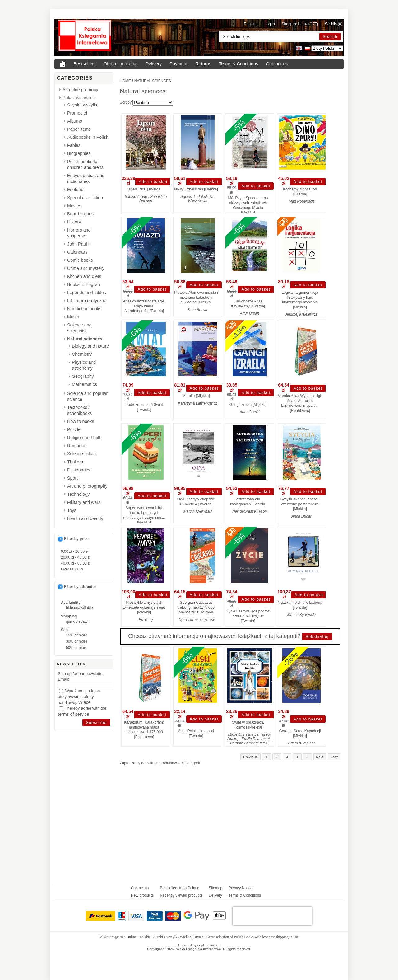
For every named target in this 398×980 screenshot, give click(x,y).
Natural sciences (85, 339)
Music (73, 317)
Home (125, 81)
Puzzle (74, 429)
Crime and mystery (86, 268)
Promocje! (77, 113)
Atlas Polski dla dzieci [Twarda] (196, 734)
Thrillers (75, 462)
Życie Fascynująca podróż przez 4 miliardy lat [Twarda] (248, 616)
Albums (75, 121)
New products (142, 895)
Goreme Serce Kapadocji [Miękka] (300, 734)
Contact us (277, 64)
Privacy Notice (241, 888)
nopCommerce (209, 945)
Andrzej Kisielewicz (301, 314)
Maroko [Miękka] (196, 396)
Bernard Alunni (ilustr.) (249, 743)
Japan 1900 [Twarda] (144, 189)
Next (320, 757)
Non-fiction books (84, 309)
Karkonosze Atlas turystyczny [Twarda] (248, 304)
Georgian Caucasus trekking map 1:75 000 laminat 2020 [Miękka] (196, 607)
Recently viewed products (181, 895)
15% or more (77, 635)
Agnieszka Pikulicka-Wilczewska (197, 199)
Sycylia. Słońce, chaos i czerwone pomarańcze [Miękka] (300, 504)
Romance (77, 446)
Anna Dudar (301, 516)
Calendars (77, 252)
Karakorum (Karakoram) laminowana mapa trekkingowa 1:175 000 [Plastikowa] (144, 730)
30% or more (77, 641)
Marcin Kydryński (198, 511)
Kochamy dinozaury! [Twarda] (300, 192)
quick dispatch (78, 621)
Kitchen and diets (84, 276)
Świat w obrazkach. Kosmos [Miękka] (248, 725)
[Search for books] (270, 37)
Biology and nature (90, 346)
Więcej (85, 702)
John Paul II (79, 244)
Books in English (84, 284)
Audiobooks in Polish (88, 137)
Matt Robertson (301, 201)
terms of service (74, 714)
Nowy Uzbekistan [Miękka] (196, 189)
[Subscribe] (96, 722)
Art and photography (87, 486)
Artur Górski (249, 412)
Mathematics (84, 384)
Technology (78, 494)
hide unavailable (79, 608)
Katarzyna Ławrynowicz (197, 403)
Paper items (79, 129)
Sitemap (215, 888)
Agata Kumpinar (301, 743)
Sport (72, 478)
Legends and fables (87, 293)
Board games (80, 214)
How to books (81, 421)
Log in (270, 24)
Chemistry (82, 354)
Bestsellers (84, 64)
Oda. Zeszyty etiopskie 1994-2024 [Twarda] (196, 502)
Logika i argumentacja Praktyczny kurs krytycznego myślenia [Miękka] (300, 300)
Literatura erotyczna (87, 301)
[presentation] (272, 916)
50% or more (77, 648)
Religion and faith (84, 438)
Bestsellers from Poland (180, 888)
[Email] (85, 685)
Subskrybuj (317, 637)
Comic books (80, 260)
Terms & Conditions (238, 64)
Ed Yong (146, 620)
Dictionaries (79, 470)
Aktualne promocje (81, 90)
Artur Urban (249, 313)
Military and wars (84, 502)
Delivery (154, 64)
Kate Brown (197, 310)
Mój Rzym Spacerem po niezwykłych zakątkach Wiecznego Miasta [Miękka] (248, 205)
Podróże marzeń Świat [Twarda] (144, 407)
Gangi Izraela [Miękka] (248, 405)
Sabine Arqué (136, 197)
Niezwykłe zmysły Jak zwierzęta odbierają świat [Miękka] (144, 607)
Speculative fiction (85, 198)
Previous (250, 757)
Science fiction (81, 454)
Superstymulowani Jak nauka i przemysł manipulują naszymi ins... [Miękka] (144, 515)
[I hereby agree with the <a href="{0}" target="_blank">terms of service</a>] (61, 708)
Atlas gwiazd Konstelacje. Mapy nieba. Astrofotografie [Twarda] (144, 306)
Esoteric (75, 190)
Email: (63, 679)
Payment (179, 64)
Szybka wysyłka (83, 105)
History (74, 222)
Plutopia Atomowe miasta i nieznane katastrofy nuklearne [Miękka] (196, 297)
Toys (72, 510)
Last (334, 757)
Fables (74, 145)
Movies (74, 206)
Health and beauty (85, 518)
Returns (203, 64)
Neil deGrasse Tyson (250, 511)
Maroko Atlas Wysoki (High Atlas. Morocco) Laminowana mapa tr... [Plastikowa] (300, 403)
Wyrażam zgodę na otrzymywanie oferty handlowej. (79, 697)
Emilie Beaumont (256, 739)
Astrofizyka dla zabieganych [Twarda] (248, 502)
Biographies (79, 153)
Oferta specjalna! (121, 64)
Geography (83, 376)
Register (251, 24)
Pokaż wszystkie (79, 98)
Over (72, 569)
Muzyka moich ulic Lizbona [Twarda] (300, 605)
